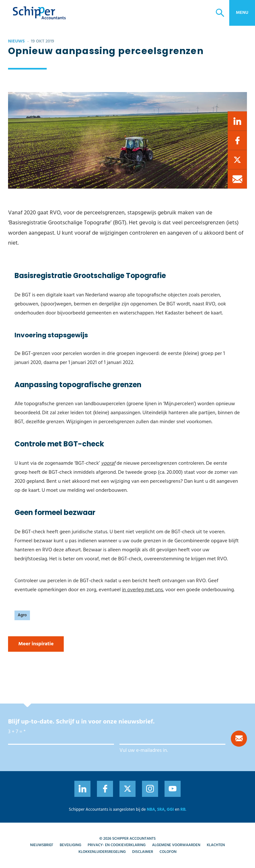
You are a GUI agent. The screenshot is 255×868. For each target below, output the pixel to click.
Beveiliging (71, 845)
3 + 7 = (15, 732)
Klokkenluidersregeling (102, 852)
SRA (161, 810)
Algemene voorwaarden (176, 845)
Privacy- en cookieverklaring (117, 845)
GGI (170, 810)
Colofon (168, 852)
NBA (151, 810)
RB (183, 810)
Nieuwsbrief (42, 845)
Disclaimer (143, 852)
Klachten (216, 845)
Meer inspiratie (36, 644)
